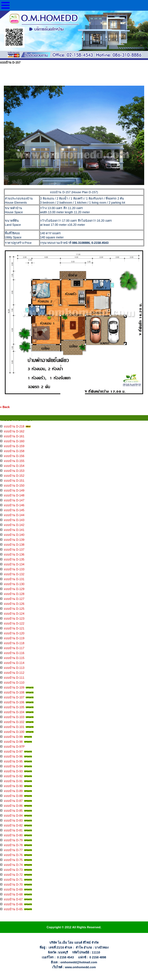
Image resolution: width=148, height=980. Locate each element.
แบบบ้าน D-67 (13, 899)
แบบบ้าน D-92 (13, 776)
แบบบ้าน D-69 (13, 889)
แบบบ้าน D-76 (13, 855)
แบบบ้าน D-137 (14, 550)
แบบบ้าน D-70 (13, 884)
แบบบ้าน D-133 (14, 569)
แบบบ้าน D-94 (13, 766)
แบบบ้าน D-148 (14, 495)
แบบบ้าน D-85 (13, 811)
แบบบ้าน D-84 (13, 816)
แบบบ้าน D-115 (14, 658)
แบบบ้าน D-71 (13, 880)
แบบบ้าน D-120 (14, 633)
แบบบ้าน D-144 (14, 515)
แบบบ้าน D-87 (13, 801)
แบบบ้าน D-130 (14, 584)
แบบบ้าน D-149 (14, 490)
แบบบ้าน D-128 (14, 594)
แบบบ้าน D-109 (14, 687)
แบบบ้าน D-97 (13, 751)
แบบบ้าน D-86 (13, 806)
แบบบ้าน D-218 (14, 426)
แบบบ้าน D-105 (14, 707)
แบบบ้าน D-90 (13, 786)
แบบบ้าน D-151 (14, 481)
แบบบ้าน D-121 (14, 628)
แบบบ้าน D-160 (14, 441)
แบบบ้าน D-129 (14, 589)
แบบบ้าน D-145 (14, 510)
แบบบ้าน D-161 (14, 436)
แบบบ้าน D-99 (13, 737)
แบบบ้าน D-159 (14, 446)
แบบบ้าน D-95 (13, 761)
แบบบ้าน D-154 (14, 466)
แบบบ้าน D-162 (14, 431)
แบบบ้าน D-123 (14, 618)
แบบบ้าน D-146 (14, 505)
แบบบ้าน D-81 (13, 830)
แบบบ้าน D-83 (13, 820)
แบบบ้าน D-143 (14, 520)
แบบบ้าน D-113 (14, 668)
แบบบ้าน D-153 (14, 471)
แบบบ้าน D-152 (14, 476)
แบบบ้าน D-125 (14, 609)
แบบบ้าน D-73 (13, 870)
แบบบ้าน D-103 (14, 717)
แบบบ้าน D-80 (13, 835)
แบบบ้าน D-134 (14, 564)
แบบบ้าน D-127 (14, 599)
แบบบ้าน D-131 (14, 579)
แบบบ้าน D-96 (13, 756)
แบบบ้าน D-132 (14, 574)
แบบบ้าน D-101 (14, 727)
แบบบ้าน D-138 (14, 545)
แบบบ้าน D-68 (13, 894)
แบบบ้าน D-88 (13, 796)
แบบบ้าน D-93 (13, 771)
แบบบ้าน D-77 (13, 850)
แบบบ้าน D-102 (14, 722)
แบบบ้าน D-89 (13, 791)
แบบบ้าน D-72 (13, 875)
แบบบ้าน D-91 (13, 781)
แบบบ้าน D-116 (14, 653)
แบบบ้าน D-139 (14, 540)
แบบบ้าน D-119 (14, 638)
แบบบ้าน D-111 (14, 678)
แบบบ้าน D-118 (14, 643)
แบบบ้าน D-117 (14, 648)
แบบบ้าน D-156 (14, 456)
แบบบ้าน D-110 (14, 683)
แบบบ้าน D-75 (13, 860)
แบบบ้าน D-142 (14, 525)
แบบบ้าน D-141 (14, 530)
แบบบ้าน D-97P (14, 747)
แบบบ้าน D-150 (14, 485)
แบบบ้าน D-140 (14, 535)
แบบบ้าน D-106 (14, 702)
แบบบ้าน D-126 (14, 604)
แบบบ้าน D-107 (14, 697)
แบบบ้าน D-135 (14, 559)
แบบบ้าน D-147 (14, 500)
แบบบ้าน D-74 (13, 865)
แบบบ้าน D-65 (13, 909)
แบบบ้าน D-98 (13, 742)
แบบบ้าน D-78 (13, 845)
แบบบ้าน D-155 (14, 461)
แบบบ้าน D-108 (14, 692)
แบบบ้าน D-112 (14, 673)
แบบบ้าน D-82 (13, 825)
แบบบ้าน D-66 (13, 904)
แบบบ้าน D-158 (14, 451)
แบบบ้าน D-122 (14, 623)
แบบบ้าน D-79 (13, 840)
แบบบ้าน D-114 (14, 663)
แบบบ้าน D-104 (14, 712)
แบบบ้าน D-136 (14, 554)
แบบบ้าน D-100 (14, 732)
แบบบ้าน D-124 (14, 614)
